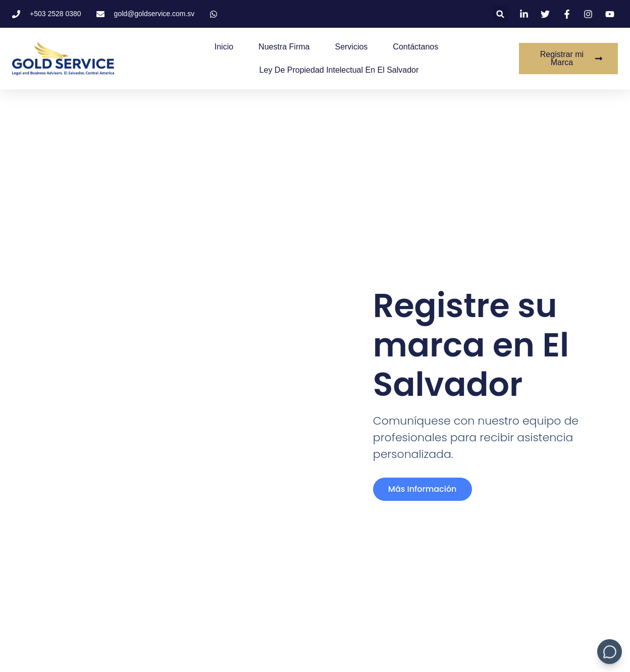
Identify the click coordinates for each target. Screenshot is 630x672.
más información (423, 489)
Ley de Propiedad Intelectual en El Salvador (339, 70)
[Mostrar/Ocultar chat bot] (610, 652)
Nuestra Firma (284, 47)
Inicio (224, 47)
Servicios (351, 47)
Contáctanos (415, 47)
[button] (501, 14)
